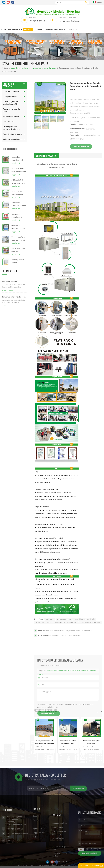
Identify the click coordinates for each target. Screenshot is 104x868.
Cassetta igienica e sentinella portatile (11, 103)
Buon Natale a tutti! (10, 292)
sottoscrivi (34, 788)
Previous (97, 712)
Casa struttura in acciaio (13, 134)
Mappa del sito (39, 855)
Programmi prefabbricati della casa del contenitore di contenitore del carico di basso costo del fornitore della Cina (19, 212)
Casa (3, 29)
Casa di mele (8, 122)
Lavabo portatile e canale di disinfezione (12, 128)
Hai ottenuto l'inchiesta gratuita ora (89, 866)
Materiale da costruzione (13, 139)
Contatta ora (81, 152)
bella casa (50, 624)
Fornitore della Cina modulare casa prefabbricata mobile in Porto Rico (68, 634)
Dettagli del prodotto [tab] (46, 156)
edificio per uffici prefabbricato (66, 628)
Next (101, 712)
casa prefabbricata (11, 96)
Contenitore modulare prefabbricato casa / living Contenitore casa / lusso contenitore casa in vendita (68, 742)
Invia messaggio (49, 760)
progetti (38, 29)
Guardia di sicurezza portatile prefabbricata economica (18, 235)
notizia (35, 847)
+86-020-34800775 (37, 21)
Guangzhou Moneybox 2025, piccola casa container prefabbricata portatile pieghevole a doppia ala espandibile (19, 166)
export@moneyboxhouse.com (71, 21)
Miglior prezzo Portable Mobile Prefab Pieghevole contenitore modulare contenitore (18, 200)
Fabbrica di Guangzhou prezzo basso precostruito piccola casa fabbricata (92, 742)
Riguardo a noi (15, 29)
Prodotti (28, 29)
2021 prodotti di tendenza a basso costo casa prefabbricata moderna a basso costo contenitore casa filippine (18, 189)
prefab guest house (64, 624)
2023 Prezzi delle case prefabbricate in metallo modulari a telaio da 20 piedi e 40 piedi (19, 178)
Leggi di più (16, 170)
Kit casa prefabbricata (43, 628)
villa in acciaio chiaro (11, 117)
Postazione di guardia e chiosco (12, 110)
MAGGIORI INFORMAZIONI (55, 29)
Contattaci (73, 29)
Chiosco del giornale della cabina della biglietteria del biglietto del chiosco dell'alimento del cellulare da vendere (19, 223)
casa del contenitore (11, 91)
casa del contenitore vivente (85, 624)
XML (34, 860)
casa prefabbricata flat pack (90, 628)
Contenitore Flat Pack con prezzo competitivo (65, 639)
